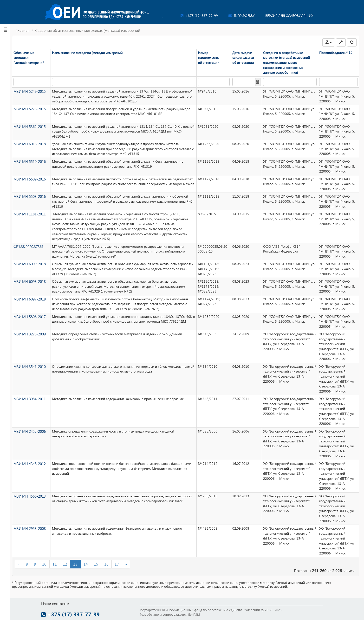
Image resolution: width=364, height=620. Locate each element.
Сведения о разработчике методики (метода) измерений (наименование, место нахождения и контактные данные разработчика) (286, 63)
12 (65, 564)
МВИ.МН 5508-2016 (29, 196)
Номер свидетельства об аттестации (209, 58)
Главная (23, 30)
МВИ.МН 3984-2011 (29, 399)
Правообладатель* (333, 53)
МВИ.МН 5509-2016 (29, 179)
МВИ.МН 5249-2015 (29, 91)
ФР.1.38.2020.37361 (28, 246)
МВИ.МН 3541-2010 (29, 366)
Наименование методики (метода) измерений (87, 53)
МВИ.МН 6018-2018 (29, 144)
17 (117, 564)
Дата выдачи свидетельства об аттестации (243, 58)
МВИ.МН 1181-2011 (29, 214)
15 (96, 564)
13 (75, 564)
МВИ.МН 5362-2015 (29, 126)
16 (106, 564)
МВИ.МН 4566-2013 (29, 496)
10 (44, 564)
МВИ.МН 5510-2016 (29, 161)
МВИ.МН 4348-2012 (29, 463)
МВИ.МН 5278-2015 (29, 109)
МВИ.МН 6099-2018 (29, 264)
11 (55, 564)
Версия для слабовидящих (289, 16)
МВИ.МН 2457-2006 (29, 431)
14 (86, 564)
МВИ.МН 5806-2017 (29, 316)
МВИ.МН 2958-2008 (29, 528)
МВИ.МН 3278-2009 (29, 334)
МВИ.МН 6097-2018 (29, 299)
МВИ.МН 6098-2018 (29, 281)
